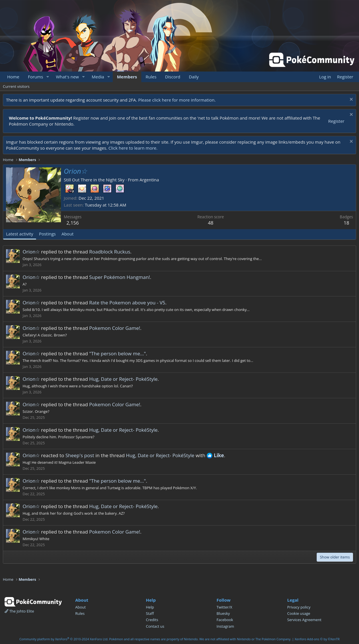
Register (336, 121)
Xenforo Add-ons (317, 639)
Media (98, 77)
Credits (152, 620)
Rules (151, 77)
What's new (67, 77)
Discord (173, 77)
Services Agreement (304, 620)
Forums (35, 77)
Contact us (155, 626)
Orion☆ (31, 252)
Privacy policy (299, 607)
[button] (47, 77)
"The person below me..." (118, 353)
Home (13, 77)
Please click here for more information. (177, 100)
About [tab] (68, 234)
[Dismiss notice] (351, 100)
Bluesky (223, 613)
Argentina (149, 180)
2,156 (73, 223)
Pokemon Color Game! (115, 328)
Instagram (225, 626)
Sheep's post (80, 455)
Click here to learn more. (133, 148)
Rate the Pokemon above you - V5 (127, 303)
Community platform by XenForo (64, 639)
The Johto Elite (19, 611)
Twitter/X (224, 607)
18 (346, 223)
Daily (194, 77)
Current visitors (16, 86)
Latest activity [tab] (20, 234)
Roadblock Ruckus (110, 252)
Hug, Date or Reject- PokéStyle (123, 379)
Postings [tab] (47, 234)
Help (150, 607)
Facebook (225, 620)
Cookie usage (299, 613)
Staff (150, 613)
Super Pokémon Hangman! (120, 277)
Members (127, 77)
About (81, 607)
